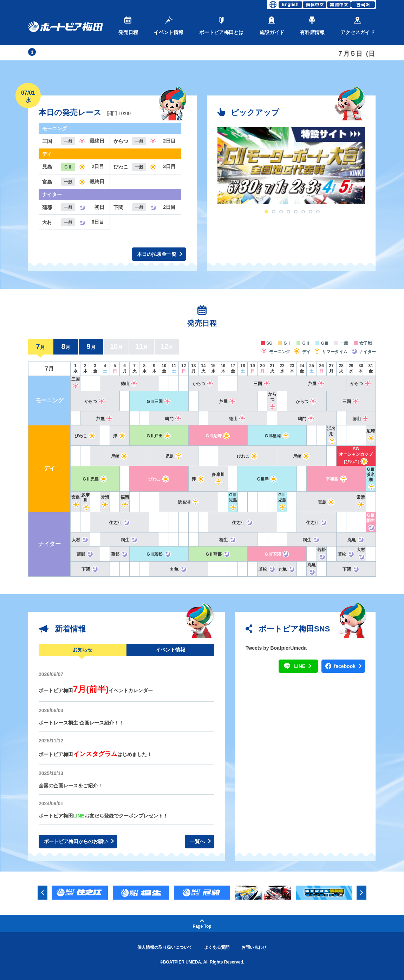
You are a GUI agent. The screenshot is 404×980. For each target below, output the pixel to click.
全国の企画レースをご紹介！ (71, 786)
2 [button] (274, 212)
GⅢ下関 (277, 554)
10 (116, 346)
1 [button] (266, 212)
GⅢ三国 (159, 402)
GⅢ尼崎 (218, 436)
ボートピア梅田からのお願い (79, 842)
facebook (348, 666)
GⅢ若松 (159, 554)
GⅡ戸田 (159, 436)
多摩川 (85, 501)
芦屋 (317, 384)
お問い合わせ (254, 947)
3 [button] (281, 212)
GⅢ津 (267, 479)
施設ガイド (272, 26)
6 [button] (303, 212)
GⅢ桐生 (371, 522)
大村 (80, 540)
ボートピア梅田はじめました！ (95, 754)
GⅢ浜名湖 (371, 478)
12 (167, 346)
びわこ (85, 436)
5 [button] (296, 212)
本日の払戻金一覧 (160, 254)
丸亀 (356, 540)
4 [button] (288, 212)
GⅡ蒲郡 (218, 554)
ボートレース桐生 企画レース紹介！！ (81, 723)
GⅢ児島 (233, 501)
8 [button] (318, 212)
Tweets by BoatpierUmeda (276, 648)
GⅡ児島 (95, 479)
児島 (174, 456)
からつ (203, 384)
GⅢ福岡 (277, 436)
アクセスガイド (358, 26)
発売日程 (128, 26)
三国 (262, 384)
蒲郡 (85, 554)
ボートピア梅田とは (221, 26)
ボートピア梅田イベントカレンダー (96, 690)
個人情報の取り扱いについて (165, 947)
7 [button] (311, 212)
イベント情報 (169, 26)
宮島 (327, 502)
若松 (346, 554)
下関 (90, 569)
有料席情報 (312, 26)
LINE (303, 666)
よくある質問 (217, 947)
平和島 (336, 479)
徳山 (129, 384)
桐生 (129, 540)
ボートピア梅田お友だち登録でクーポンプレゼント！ (103, 816)
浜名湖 (331, 435)
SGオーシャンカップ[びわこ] (356, 455)
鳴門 (174, 419)
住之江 (120, 523)
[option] (291, 166)
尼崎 (120, 456)
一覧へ (200, 842)
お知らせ (83, 650)
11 (142, 346)
